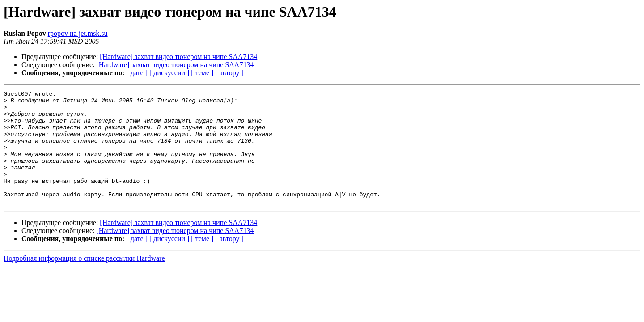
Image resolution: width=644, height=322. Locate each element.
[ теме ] (202, 73)
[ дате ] (137, 73)
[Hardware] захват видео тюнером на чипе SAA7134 (178, 57)
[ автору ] (229, 73)
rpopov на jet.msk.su (78, 33)
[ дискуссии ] (169, 73)
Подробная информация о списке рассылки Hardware (84, 281)
